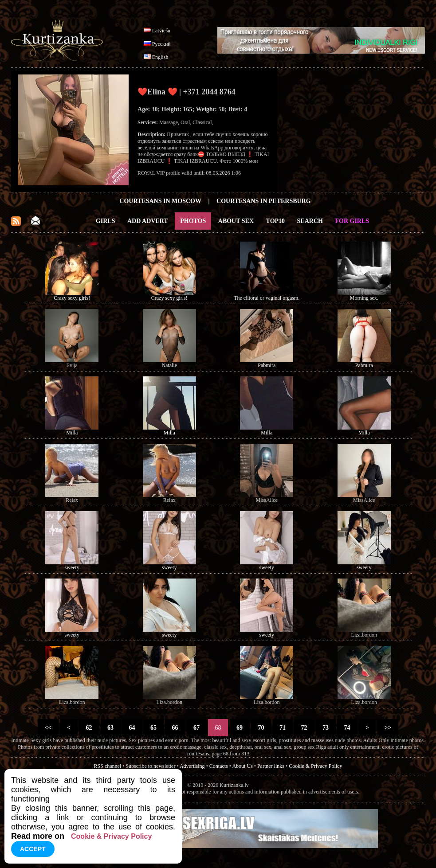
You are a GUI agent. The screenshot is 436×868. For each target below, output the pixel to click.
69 (240, 728)
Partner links (271, 766)
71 (283, 728)
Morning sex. (364, 298)
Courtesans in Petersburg (264, 201)
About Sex (236, 221)
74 (347, 728)
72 (304, 728)
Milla (72, 433)
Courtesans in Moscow (160, 201)
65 (154, 728)
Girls (106, 221)
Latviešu (161, 31)
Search (310, 221)
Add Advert (148, 221)
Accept (33, 849)
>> (388, 728)
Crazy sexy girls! (72, 298)
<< (48, 728)
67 (197, 728)
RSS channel (108, 766)
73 (326, 728)
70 (261, 728)
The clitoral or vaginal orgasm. (267, 298)
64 (132, 728)
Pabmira (267, 365)
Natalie (169, 365)
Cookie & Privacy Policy (315, 766)
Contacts (219, 766)
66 (175, 728)
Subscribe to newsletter (150, 766)
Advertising (192, 766)
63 (111, 728)
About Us (242, 766)
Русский (161, 44)
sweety (72, 567)
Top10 (276, 221)
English (160, 57)
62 (89, 728)
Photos (193, 221)
